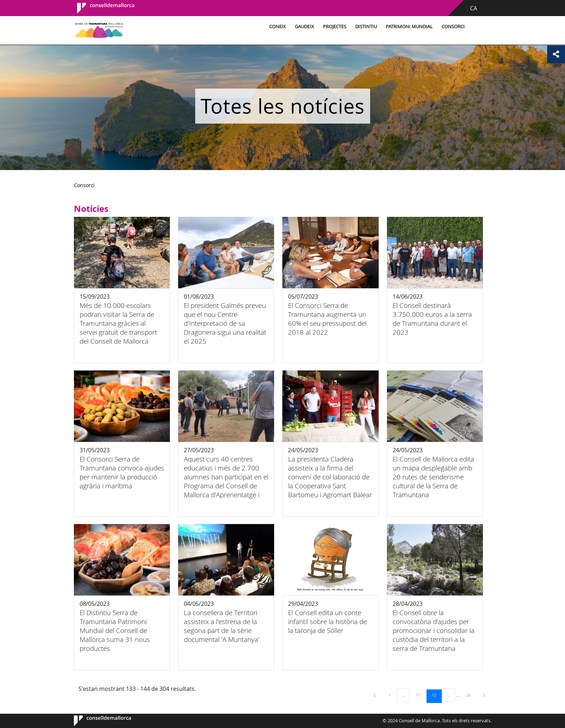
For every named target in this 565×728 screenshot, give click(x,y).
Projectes (335, 27)
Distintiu (366, 27)
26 (471, 695)
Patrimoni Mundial (409, 27)
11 (420, 695)
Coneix (278, 27)
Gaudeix (304, 27)
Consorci (453, 27)
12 (437, 695)
